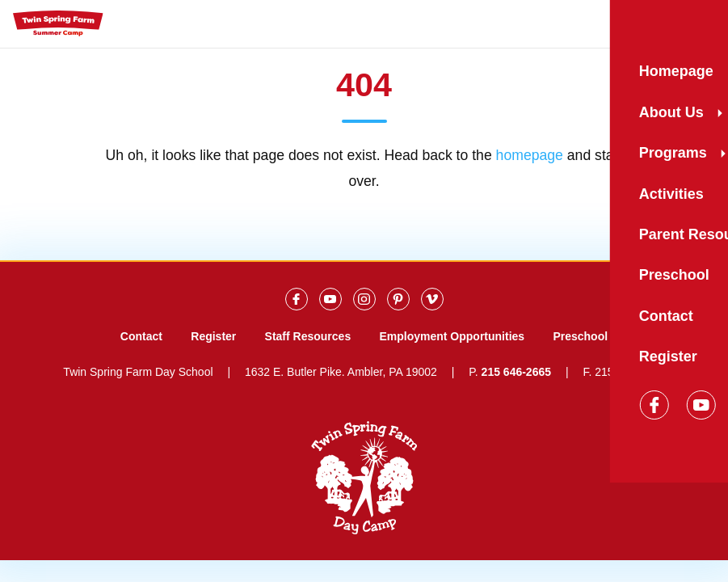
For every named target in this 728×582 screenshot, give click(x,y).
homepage (530, 155)
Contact (141, 336)
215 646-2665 (516, 372)
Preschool (580, 336)
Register (213, 336)
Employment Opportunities (452, 336)
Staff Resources (308, 336)
